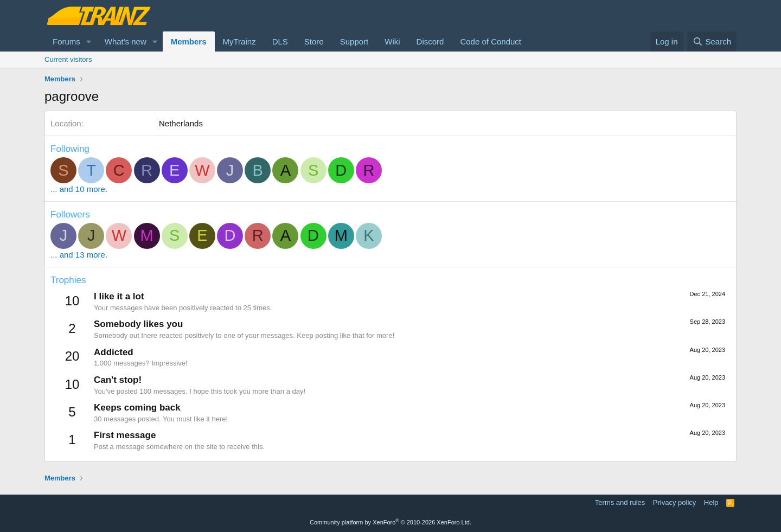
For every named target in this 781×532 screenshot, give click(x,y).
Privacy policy (674, 502)
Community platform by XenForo (390, 522)
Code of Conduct (491, 41)
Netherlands (181, 123)
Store (314, 41)
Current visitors (68, 59)
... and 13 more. (79, 255)
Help (711, 502)
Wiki (392, 41)
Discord (430, 41)
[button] (89, 41)
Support (354, 41)
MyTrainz (239, 41)
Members (189, 41)
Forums (66, 41)
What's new (126, 41)
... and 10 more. (79, 189)
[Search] (712, 41)
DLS (280, 41)
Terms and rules (620, 502)
